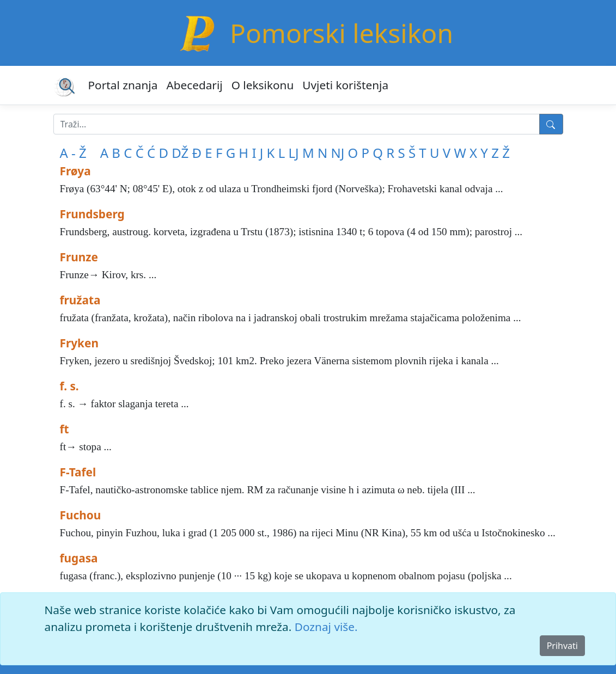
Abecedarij (194, 85)
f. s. (69, 386)
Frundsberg (92, 214)
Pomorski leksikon (341, 33)
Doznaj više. (326, 627)
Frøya (75, 171)
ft (65, 429)
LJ (294, 153)
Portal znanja (123, 85)
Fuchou (81, 515)
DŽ (180, 153)
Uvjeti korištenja (345, 85)
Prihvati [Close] (562, 646)
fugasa (79, 558)
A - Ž (73, 153)
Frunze (79, 257)
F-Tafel (78, 472)
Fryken (79, 343)
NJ (337, 153)
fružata (80, 300)
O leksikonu (263, 85)
